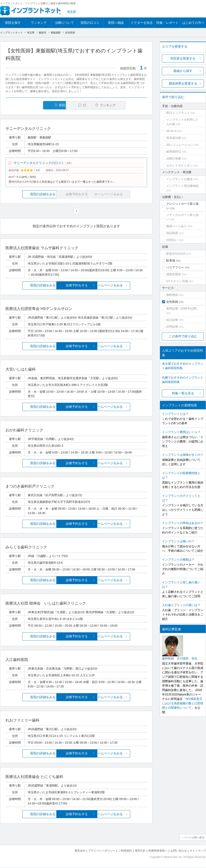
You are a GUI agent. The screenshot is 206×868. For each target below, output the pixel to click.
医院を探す (13, 23)
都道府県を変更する (183, 83)
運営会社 (80, 851)
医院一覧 (34, 105)
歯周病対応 (174, 152)
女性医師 (172, 302)
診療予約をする (76, 286)
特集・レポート (167, 23)
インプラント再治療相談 (182, 186)
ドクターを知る (142, 23)
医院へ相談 (116, 23)
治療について (65, 23)
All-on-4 (171, 131)
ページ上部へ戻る (194, 838)
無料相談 (172, 295)
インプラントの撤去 (180, 179)
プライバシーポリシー (102, 851)
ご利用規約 (125, 851)
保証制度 (172, 233)
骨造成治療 (174, 138)
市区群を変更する (183, 58)
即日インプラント (178, 113)
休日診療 (172, 320)
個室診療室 (174, 274)
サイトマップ (198, 851)
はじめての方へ (193, 23)
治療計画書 (174, 158)
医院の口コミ (90, 23)
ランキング (39, 23)
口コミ (79, 105)
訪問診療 (172, 327)
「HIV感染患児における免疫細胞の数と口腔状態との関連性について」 (183, 703)
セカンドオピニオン (180, 165)
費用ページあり (177, 226)
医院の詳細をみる (29, 195)
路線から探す (183, 71)
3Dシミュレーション (180, 145)
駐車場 (171, 261)
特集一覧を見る (183, 393)
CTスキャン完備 (177, 281)
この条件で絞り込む (183, 336)
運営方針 (140, 851)
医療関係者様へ (158, 851)
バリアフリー (175, 267)
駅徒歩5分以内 (176, 254)
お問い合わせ (179, 851)
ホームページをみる (123, 286)
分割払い (172, 240)
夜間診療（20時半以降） (183, 308)
